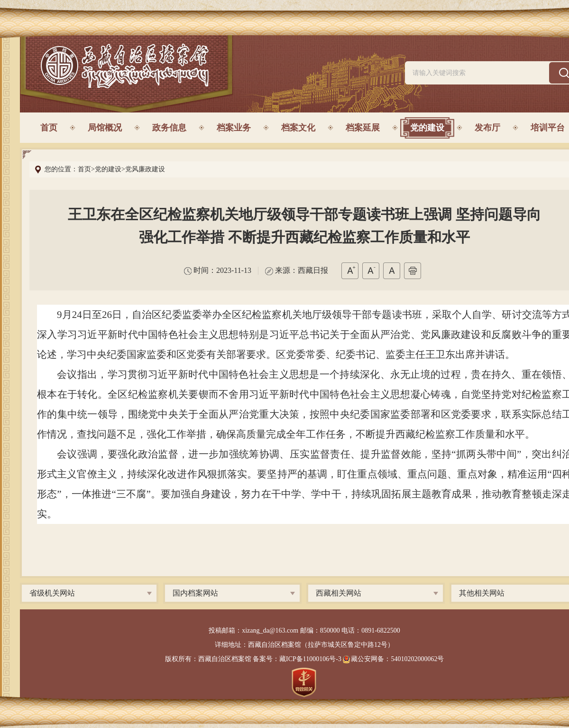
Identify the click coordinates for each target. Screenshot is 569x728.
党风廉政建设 (145, 169)
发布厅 (487, 128)
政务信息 (169, 128)
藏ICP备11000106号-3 (310, 659)
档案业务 (234, 128)
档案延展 (363, 128)
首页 (49, 128)
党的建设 (427, 128)
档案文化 (298, 128)
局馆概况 (105, 128)
